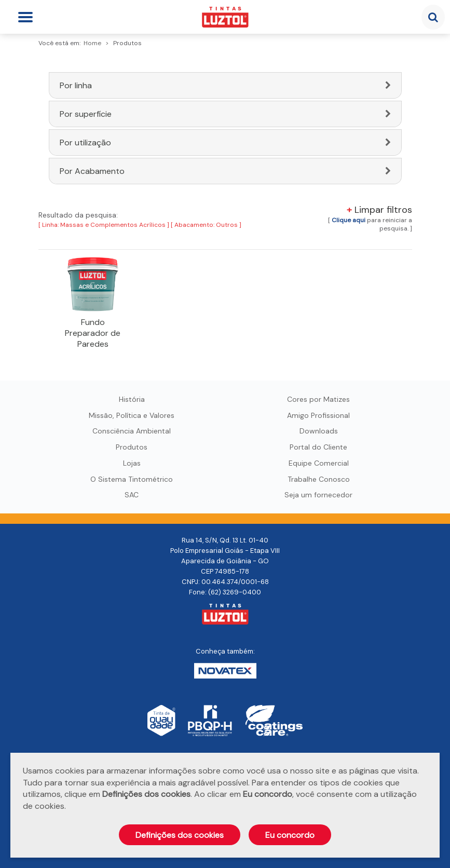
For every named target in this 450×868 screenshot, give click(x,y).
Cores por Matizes (318, 399)
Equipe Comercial (319, 463)
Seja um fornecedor (318, 495)
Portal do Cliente (318, 447)
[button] (349, 220)
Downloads (319, 431)
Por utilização (85, 143)
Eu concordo (290, 835)
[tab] (225, 85)
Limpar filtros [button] (379, 210)
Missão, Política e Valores (132, 415)
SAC (132, 495)
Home (92, 43)
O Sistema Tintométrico (132, 479)
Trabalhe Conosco (319, 479)
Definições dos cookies (180, 835)
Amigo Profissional (318, 415)
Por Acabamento (92, 171)
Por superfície (86, 114)
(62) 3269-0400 (235, 592)
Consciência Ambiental (132, 431)
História (132, 399)
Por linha (76, 85)
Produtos (132, 447)
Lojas (132, 463)
